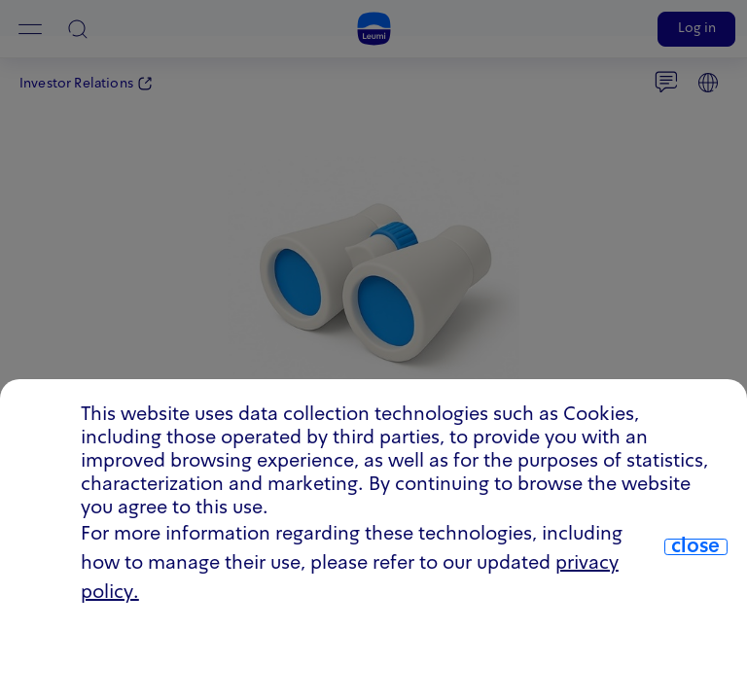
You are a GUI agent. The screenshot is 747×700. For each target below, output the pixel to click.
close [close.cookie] (695, 547)
